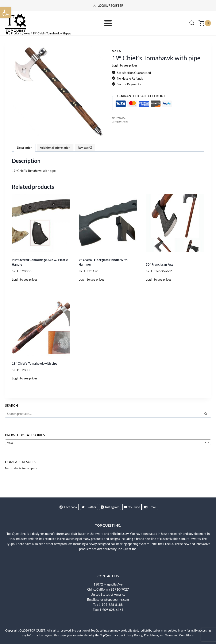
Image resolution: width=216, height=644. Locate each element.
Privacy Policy (133, 635)
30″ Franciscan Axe (160, 276)
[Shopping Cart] (205, 23)
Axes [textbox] (107, 454)
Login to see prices (125, 77)
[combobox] (108, 454)
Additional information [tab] (55, 159)
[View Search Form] (192, 23)
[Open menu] (108, 23)
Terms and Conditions (179, 635)
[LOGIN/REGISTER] (108, 5)
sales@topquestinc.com (113, 599)
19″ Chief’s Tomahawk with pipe (35, 375)
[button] (5, 13)
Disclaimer (151, 635)
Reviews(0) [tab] (85, 159)
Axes (117, 62)
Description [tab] (25, 159)
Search (207, 426)
